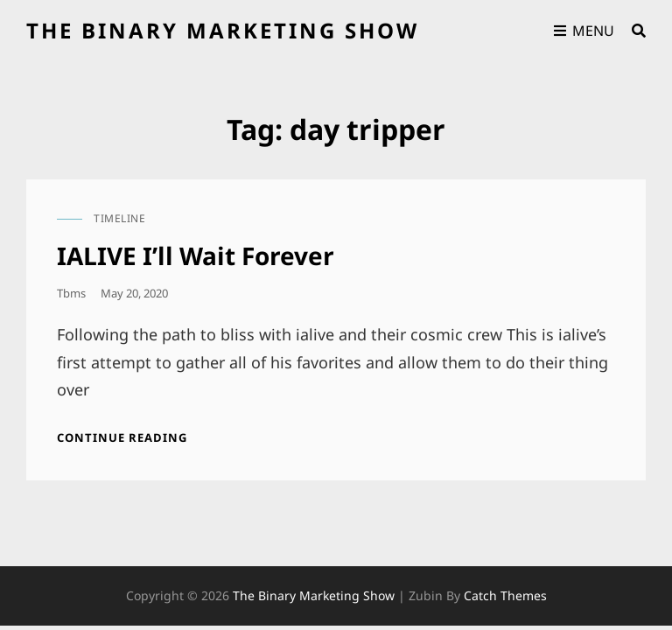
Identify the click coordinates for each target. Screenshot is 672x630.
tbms (71, 293)
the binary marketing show (223, 30)
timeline (119, 218)
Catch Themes (505, 595)
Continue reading (122, 437)
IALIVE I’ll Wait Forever (196, 255)
